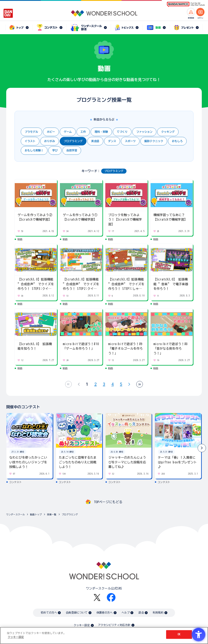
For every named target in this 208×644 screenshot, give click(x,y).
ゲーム (68, 132)
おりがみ (50, 141)
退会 (141, 613)
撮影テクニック (154, 141)
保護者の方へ (105, 613)
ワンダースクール (15, 514)
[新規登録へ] (191, 12)
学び (55, 150)
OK (179, 634)
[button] (202, 448)
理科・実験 (101, 132)
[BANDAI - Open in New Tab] (8, 13)
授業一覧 (52, 514)
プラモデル (31, 132)
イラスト (30, 141)
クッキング (168, 132)
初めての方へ (49, 613)
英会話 (95, 141)
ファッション (144, 132)
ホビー (51, 132)
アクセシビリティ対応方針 (114, 625)
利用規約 (158, 613)
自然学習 (72, 150)
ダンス (112, 141)
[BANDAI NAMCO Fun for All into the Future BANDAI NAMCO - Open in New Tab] (186, 4)
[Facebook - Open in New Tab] (111, 597)
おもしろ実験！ (34, 150)
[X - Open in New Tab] (97, 597)
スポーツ (130, 141)
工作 (83, 132)
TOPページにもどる (108, 502)
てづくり (122, 132)
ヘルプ (126, 613)
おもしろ (177, 141)
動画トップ (36, 514)
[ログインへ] (200, 12)
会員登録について (77, 613)
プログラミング (73, 141)
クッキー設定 (82, 625)
